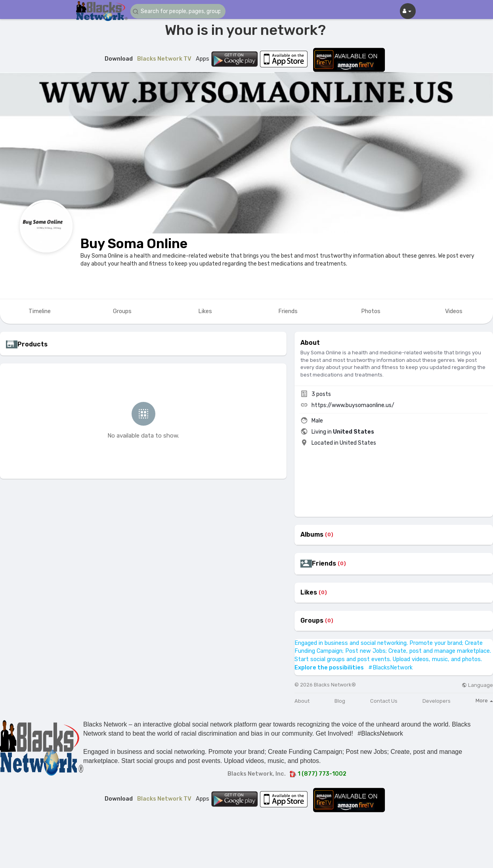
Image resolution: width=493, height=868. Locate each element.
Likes (309, 593)
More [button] (484, 701)
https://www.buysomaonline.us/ (353, 405)
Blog (340, 701)
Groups (312, 621)
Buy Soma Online (134, 244)
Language (477, 685)
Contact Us (384, 701)
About (302, 701)
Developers (437, 701)
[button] (178, 11)
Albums (312, 535)
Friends (324, 564)
